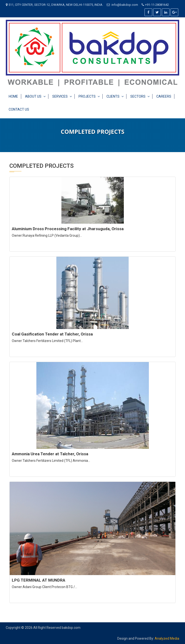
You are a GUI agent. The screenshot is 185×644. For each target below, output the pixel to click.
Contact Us (19, 109)
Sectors (138, 96)
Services (60, 96)
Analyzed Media (167, 638)
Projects (87, 96)
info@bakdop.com (125, 5)
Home (13, 96)
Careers (164, 96)
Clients (113, 96)
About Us (33, 96)
